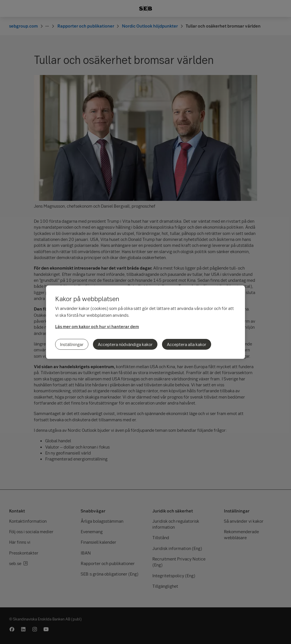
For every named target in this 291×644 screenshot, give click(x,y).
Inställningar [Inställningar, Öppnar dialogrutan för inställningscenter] (72, 344)
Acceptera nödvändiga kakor (125, 344)
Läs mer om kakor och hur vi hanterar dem (97, 326)
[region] (145, 322)
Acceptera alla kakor (187, 344)
